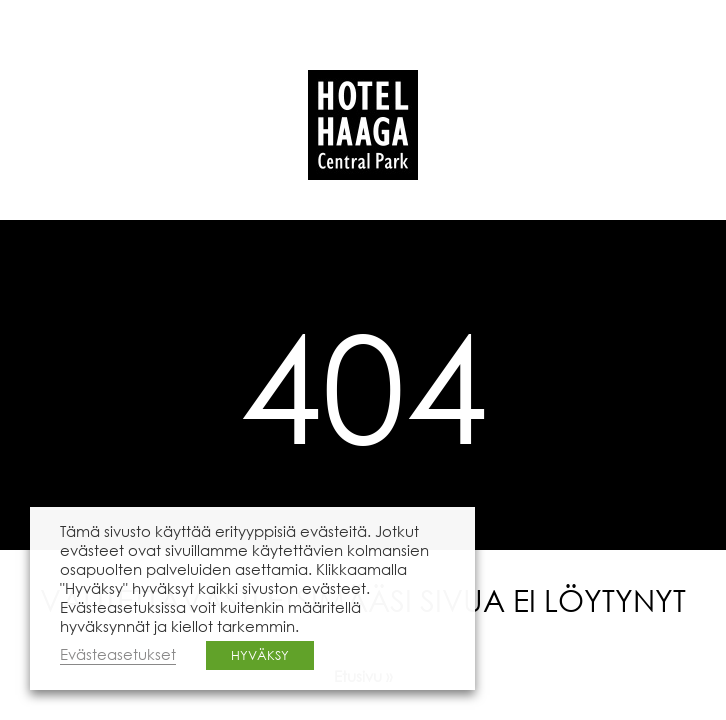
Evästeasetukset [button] (118, 654)
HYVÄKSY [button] (260, 655)
